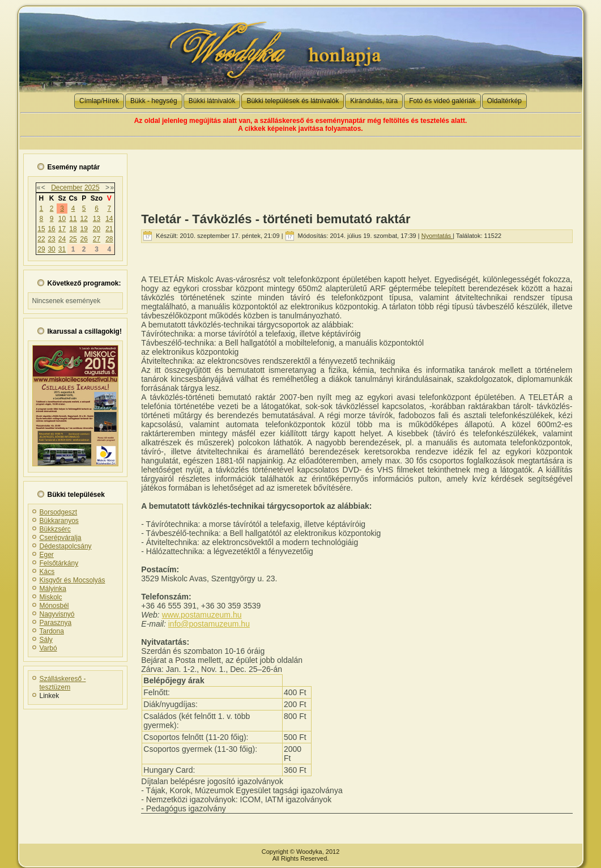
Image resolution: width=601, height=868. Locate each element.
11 (73, 219)
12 (84, 219)
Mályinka (53, 589)
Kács (47, 572)
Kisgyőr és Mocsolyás (73, 580)
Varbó (48, 648)
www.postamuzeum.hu (202, 615)
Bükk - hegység (154, 101)
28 (109, 239)
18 (73, 229)
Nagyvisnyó (57, 614)
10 (62, 219)
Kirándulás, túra (374, 101)
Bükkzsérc (55, 529)
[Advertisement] (357, 175)
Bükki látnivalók (212, 101)
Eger (47, 555)
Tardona (52, 631)
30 (51, 249)
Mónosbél (54, 606)
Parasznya (56, 623)
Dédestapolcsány (66, 546)
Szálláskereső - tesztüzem (63, 683)
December (67, 188)
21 (109, 229)
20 (97, 229)
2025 (92, 188)
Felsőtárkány (59, 563)
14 (109, 219)
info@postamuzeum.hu (209, 624)
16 (51, 229)
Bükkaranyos (59, 521)
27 (97, 239)
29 (41, 249)
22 (41, 239)
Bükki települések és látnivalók (293, 101)
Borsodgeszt (59, 512)
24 (62, 239)
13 (97, 219)
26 (84, 239)
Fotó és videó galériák (442, 101)
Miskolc (51, 597)
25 (73, 239)
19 (84, 229)
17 (62, 229)
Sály (46, 640)
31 (62, 249)
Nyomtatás (437, 236)
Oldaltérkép (504, 101)
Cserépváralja (61, 538)
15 (41, 229)
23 (51, 239)
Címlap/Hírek (99, 101)
